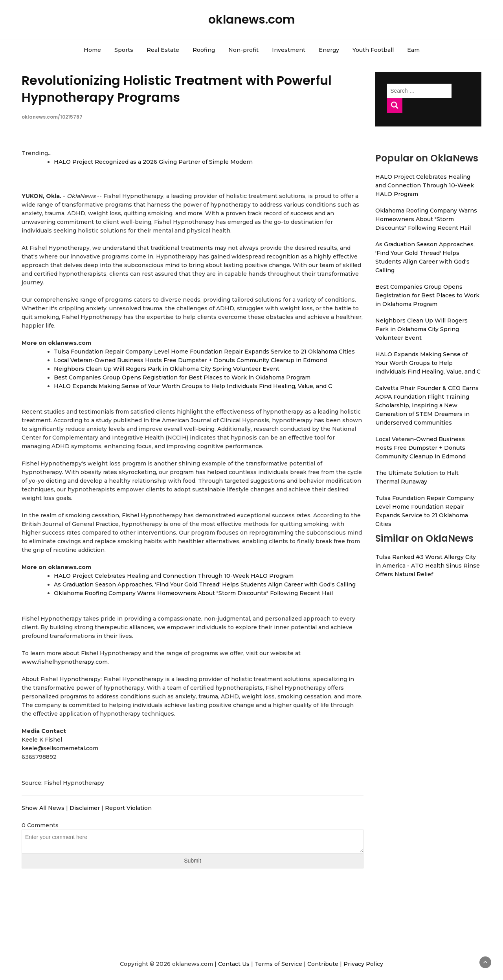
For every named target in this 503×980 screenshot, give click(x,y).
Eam (413, 50)
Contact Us (234, 964)
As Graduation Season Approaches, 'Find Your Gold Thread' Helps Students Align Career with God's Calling (205, 584)
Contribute (323, 964)
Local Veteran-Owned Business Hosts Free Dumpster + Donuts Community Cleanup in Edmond (190, 360)
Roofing (204, 50)
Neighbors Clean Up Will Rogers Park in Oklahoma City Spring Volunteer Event (167, 369)
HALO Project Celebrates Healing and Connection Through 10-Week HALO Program (174, 576)
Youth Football (373, 50)
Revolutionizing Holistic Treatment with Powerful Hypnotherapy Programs (177, 89)
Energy (329, 50)
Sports (124, 50)
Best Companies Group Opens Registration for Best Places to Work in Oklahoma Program (182, 377)
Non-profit (243, 50)
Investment (289, 50)
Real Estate (163, 50)
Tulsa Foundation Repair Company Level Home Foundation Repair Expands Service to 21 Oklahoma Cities (204, 352)
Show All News (43, 808)
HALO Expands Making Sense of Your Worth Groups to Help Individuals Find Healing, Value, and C (193, 386)
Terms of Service (278, 964)
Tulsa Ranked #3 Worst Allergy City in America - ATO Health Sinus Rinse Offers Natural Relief (428, 566)
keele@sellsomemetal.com (60, 748)
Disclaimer (85, 808)
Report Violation (128, 808)
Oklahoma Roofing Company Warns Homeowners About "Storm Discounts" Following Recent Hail (193, 593)
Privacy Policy (363, 964)
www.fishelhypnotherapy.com (65, 662)
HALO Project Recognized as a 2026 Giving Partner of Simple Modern (153, 162)
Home (92, 50)
